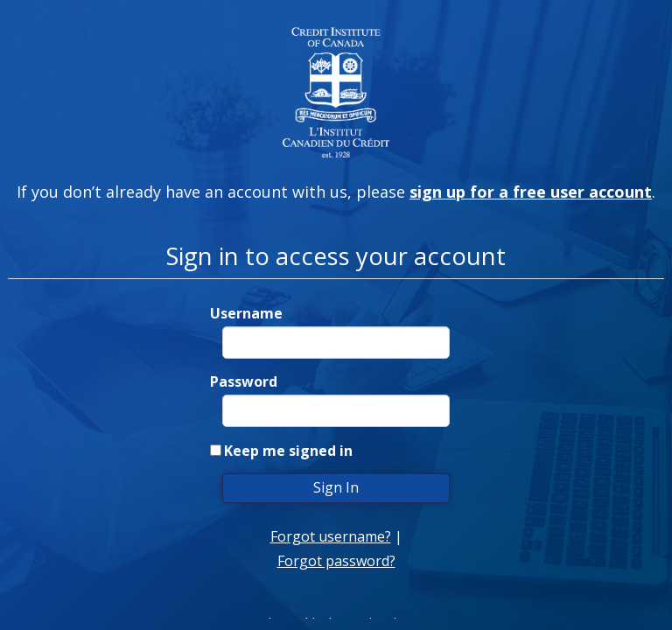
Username (246, 313)
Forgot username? (331, 536)
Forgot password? (336, 561)
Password (244, 381)
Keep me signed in (288, 451)
